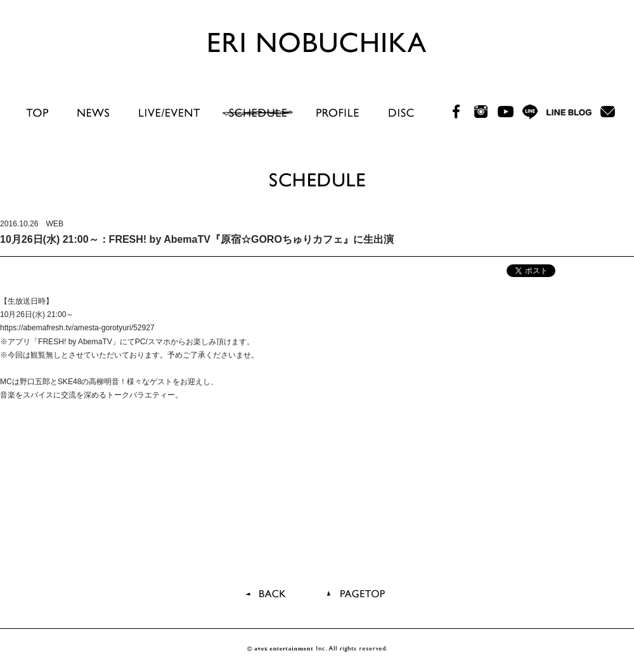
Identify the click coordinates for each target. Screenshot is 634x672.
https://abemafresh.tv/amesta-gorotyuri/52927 (77, 328)
